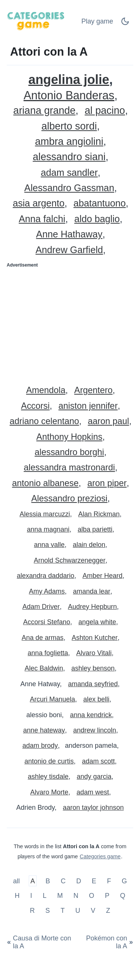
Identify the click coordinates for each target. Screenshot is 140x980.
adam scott (99, 761)
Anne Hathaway (69, 234)
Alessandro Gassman (69, 188)
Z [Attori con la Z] (108, 910)
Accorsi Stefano (47, 622)
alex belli (96, 699)
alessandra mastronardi (69, 468)
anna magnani (48, 529)
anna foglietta (48, 653)
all (17, 881)
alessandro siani (69, 157)
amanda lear (91, 591)
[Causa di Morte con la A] (42, 942)
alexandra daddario (46, 576)
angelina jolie (69, 80)
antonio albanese (45, 483)
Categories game (100, 856)
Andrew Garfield (69, 250)
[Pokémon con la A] (105, 942)
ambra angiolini (69, 142)
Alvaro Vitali (94, 653)
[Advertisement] (70, 324)
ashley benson (93, 668)
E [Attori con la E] (94, 881)
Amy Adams (47, 591)
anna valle (49, 545)
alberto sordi (69, 126)
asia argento (39, 203)
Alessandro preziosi (69, 499)
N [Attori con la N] (76, 896)
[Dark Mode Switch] (125, 24)
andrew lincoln (95, 730)
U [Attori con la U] (78, 910)
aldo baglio (97, 219)
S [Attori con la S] (48, 910)
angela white (97, 622)
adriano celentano (44, 421)
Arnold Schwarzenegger (69, 560)
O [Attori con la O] (91, 896)
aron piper (107, 483)
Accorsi (35, 406)
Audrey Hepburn (92, 607)
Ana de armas (43, 638)
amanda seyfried (93, 684)
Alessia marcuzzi (45, 514)
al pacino (105, 111)
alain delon (89, 545)
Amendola (46, 390)
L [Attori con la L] (45, 896)
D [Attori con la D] (79, 881)
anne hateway (44, 730)
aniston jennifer (88, 406)
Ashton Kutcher (95, 638)
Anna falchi (42, 219)
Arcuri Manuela (52, 699)
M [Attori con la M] (60, 896)
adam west (93, 792)
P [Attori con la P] (107, 896)
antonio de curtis (49, 761)
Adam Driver (41, 607)
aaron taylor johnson (93, 808)
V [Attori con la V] (93, 910)
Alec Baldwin (44, 668)
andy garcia (94, 777)
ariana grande (45, 111)
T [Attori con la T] (63, 910)
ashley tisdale (48, 777)
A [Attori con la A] (33, 881)
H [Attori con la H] (17, 896)
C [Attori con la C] (63, 881)
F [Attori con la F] (109, 881)
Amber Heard (102, 576)
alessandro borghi (69, 452)
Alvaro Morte (49, 792)
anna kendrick (91, 715)
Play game (97, 21)
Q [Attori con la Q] (123, 896)
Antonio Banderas (69, 95)
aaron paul (108, 421)
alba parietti (95, 529)
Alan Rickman (99, 514)
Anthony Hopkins (69, 437)
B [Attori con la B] (48, 881)
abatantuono (100, 203)
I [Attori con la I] (31, 896)
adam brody (40, 746)
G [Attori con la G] (124, 881)
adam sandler (69, 173)
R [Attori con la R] (32, 910)
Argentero (94, 390)
